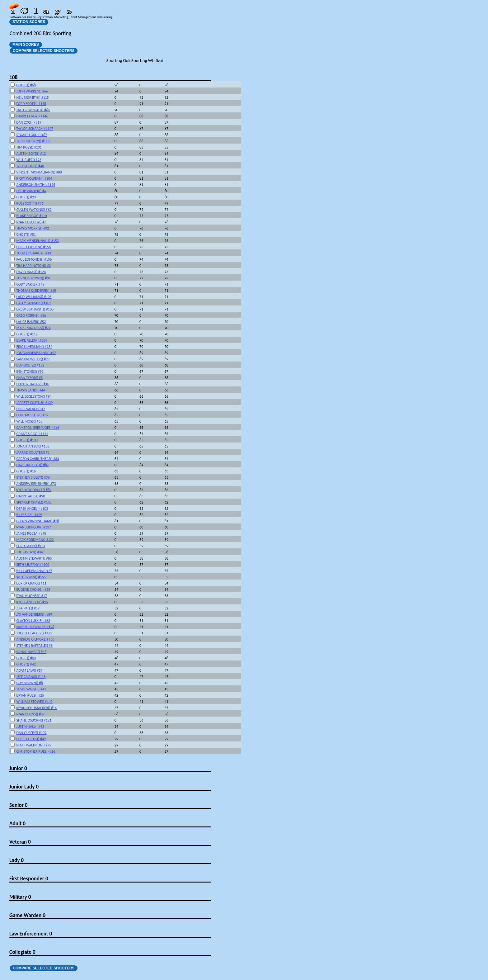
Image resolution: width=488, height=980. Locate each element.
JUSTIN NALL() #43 (30, 727)
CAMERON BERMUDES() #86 (38, 428)
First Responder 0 (29, 878)
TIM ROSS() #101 (29, 147)
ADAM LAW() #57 (29, 670)
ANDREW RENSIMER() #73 (36, 484)
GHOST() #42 (26, 664)
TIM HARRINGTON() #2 (33, 266)
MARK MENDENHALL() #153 (37, 241)
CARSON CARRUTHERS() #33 (38, 459)
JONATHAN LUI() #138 (33, 446)
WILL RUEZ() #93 (29, 160)
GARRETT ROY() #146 (32, 116)
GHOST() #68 (26, 85)
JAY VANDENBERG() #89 (34, 614)
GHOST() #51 (26, 234)
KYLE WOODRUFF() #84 (34, 490)
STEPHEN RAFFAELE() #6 (34, 646)
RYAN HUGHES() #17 (31, 596)
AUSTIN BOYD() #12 (31, 154)
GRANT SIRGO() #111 (32, 434)
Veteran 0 (20, 842)
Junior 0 (18, 768)
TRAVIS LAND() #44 (30, 390)
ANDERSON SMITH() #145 (36, 185)
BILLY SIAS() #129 (29, 515)
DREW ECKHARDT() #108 (35, 309)
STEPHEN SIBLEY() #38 (33, 477)
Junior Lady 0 (24, 787)
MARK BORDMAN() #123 (35, 540)
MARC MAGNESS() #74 (33, 328)
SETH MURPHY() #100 (33, 565)
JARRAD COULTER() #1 (33, 452)
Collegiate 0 (22, 952)
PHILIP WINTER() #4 (31, 191)
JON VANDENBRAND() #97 (36, 353)
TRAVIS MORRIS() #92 (33, 228)
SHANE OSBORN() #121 (34, 720)
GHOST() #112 (27, 334)
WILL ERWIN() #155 (31, 577)
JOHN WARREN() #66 (32, 91)
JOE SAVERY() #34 (29, 552)
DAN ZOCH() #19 (29, 122)
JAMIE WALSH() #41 (31, 689)
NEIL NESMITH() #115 (32, 97)
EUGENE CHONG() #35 (33, 589)
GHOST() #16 (26, 471)
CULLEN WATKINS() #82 (34, 210)
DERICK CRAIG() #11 (31, 583)
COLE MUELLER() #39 (32, 415)
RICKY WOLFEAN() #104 (34, 178)
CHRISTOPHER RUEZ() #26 (36, 751)
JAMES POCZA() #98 (31, 533)
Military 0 (20, 897)
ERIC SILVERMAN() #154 (34, 347)
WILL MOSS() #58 (29, 421)
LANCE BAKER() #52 (31, 322)
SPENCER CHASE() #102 (34, 502)
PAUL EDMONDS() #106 (34, 259)
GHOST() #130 (27, 440)
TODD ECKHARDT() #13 (33, 253)
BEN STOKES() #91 (30, 372)
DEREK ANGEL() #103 (32, 509)
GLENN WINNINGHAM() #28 (38, 521)
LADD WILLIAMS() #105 (34, 297)
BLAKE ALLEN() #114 (31, 340)
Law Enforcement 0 (31, 934)
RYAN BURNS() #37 (30, 714)
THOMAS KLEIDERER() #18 (36, 291)
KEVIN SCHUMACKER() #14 (36, 708)
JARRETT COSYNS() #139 (34, 403)
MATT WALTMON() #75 (34, 745)
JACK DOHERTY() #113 (33, 141)
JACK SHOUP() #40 (30, 166)
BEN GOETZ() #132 (30, 365)
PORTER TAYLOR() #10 (33, 384)
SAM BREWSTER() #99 (33, 359)
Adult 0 (17, 823)
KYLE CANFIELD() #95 (32, 602)
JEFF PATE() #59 (28, 608)
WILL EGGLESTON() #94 (34, 396)
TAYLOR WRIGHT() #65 (33, 110)
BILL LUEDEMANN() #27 (34, 571)
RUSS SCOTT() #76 (30, 203)
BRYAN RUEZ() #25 (30, 695)
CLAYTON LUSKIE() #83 (33, 621)
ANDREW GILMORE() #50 (35, 639)
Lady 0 (16, 860)
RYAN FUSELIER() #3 (31, 222)
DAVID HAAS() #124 (31, 272)
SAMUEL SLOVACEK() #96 (35, 627)
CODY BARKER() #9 (30, 284)
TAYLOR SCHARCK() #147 (35, 129)
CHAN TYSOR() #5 (29, 378)
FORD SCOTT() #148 (31, 104)
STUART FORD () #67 (32, 135)
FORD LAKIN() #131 (31, 546)
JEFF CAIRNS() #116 (31, 677)
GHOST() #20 (26, 197)
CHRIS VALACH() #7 (31, 409)
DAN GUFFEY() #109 (31, 733)
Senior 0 (19, 805)
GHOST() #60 (26, 658)
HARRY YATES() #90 (30, 496)
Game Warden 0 (27, 915)
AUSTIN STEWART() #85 (34, 558)
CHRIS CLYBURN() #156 (33, 247)
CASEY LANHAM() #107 (34, 303)
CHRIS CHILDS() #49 (31, 739)
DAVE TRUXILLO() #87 (32, 465)
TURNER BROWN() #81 (33, 278)
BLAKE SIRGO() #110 (31, 216)
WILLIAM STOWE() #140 (34, 702)
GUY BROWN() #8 (29, 683)
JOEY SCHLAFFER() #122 (34, 633)
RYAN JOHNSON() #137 (33, 527)
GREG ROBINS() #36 (31, 315)
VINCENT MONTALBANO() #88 (39, 172)
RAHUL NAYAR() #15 (31, 652)
